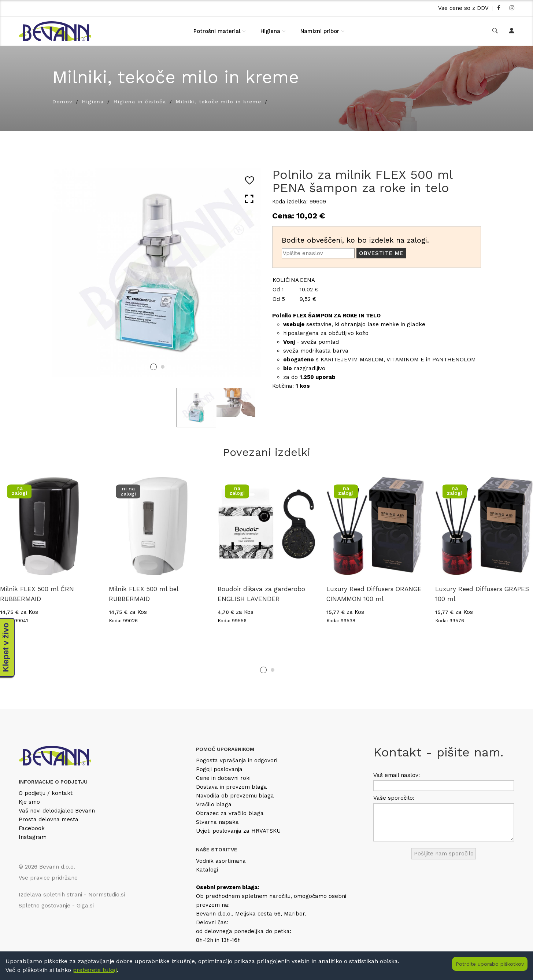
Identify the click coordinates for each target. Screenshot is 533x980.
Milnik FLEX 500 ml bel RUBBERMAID (143, 594)
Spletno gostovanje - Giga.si (56, 906)
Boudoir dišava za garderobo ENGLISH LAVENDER (261, 594)
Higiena (270, 31)
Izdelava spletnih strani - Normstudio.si (72, 895)
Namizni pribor (320, 31)
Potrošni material (217, 31)
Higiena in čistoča (140, 102)
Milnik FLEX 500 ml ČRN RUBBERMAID (37, 594)
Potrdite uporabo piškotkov (490, 964)
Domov (62, 102)
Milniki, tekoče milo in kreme (219, 102)
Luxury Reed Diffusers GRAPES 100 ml (482, 594)
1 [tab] (153, 367)
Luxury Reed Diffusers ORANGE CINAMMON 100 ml (374, 594)
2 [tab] (163, 367)
